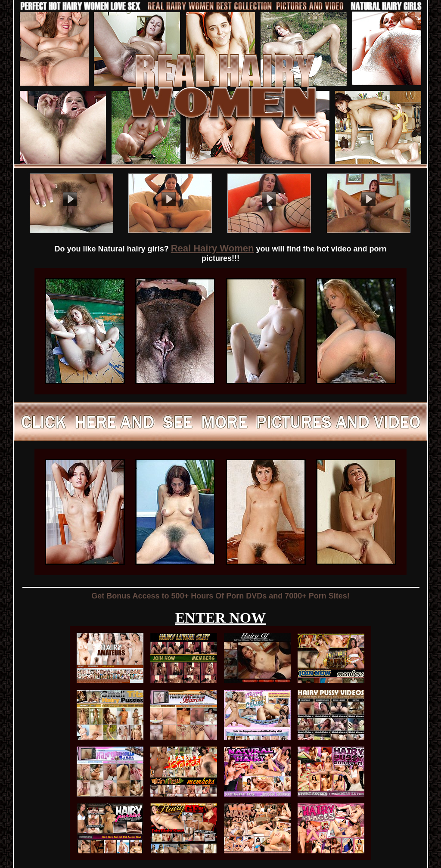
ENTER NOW (221, 618)
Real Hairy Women (213, 248)
